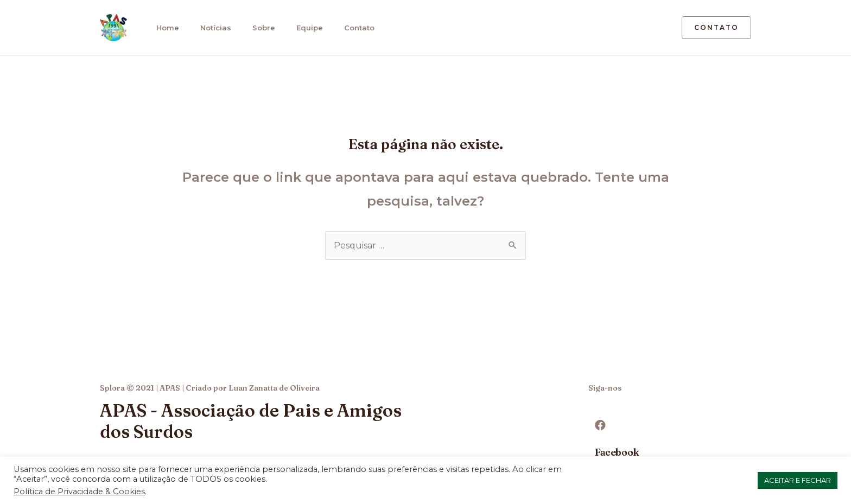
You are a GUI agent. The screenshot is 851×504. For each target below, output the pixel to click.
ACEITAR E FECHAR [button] (798, 480)
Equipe (304, 28)
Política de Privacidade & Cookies (79, 492)
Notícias (212, 28)
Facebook (617, 452)
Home (165, 28)
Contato (352, 28)
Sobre (259, 28)
